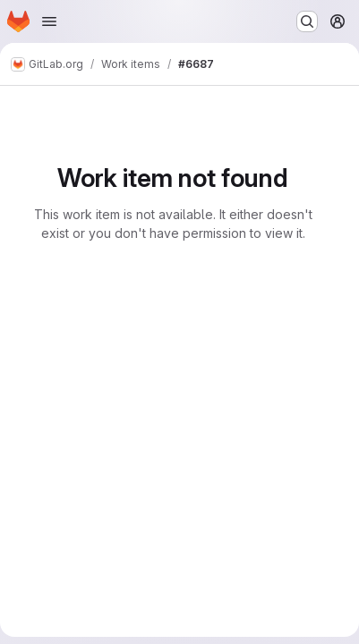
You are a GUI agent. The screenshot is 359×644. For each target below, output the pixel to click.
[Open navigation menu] (49, 21)
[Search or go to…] (307, 21)
